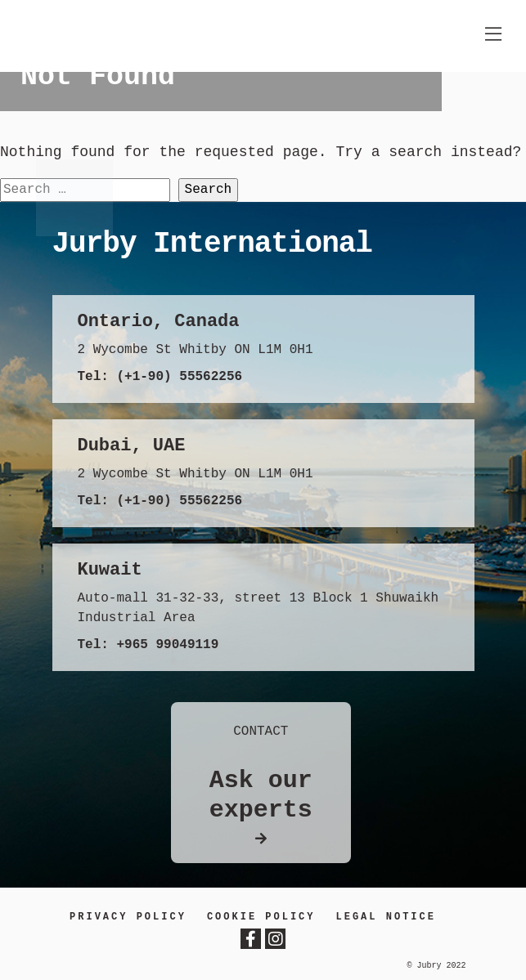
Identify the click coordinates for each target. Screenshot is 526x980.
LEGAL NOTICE (386, 917)
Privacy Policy (128, 917)
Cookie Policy (261, 917)
